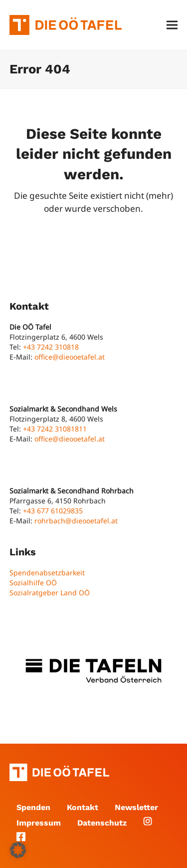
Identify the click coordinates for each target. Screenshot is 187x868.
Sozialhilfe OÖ (33, 583)
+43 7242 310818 (51, 347)
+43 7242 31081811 (55, 429)
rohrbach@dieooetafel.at (76, 521)
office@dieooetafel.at (70, 357)
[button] (172, 25)
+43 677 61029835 (53, 511)
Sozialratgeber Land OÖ (50, 593)
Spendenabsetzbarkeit (47, 573)
